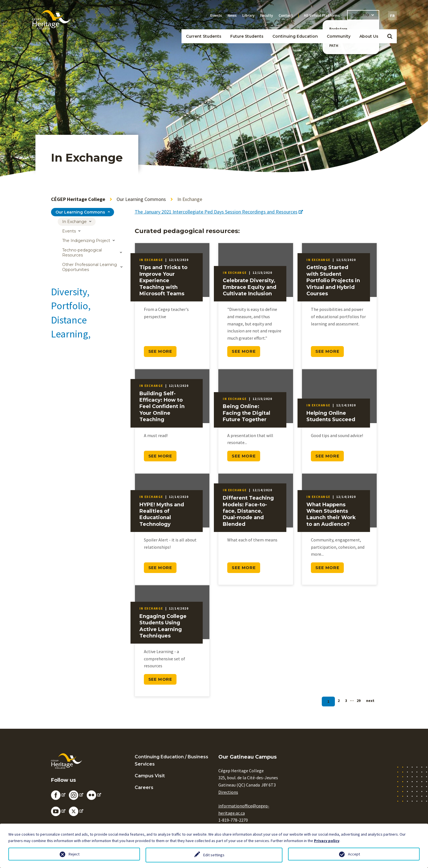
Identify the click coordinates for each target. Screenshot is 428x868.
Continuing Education (295, 36)
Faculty (267, 15)
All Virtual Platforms (322, 15)
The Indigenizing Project (86, 241)
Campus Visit (150, 776)
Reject (74, 854)
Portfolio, (71, 306)
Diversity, (70, 292)
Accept (354, 854)
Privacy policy (327, 841)
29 (359, 701)
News (232, 15)
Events (216, 15)
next (370, 701)
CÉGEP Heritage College (78, 199)
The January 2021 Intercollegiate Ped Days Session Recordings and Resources (219, 212)
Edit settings (214, 855)
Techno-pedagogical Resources (82, 253)
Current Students (204, 36)
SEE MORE (160, 351)
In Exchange (74, 222)
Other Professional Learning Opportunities (90, 267)
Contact (286, 15)
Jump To (361, 15)
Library (248, 15)
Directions (228, 792)
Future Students (247, 36)
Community (339, 36)
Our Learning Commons (141, 199)
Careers (144, 787)
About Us (369, 36)
